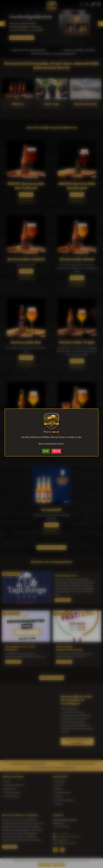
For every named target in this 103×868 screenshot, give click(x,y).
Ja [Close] (46, 451)
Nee (56, 451)
